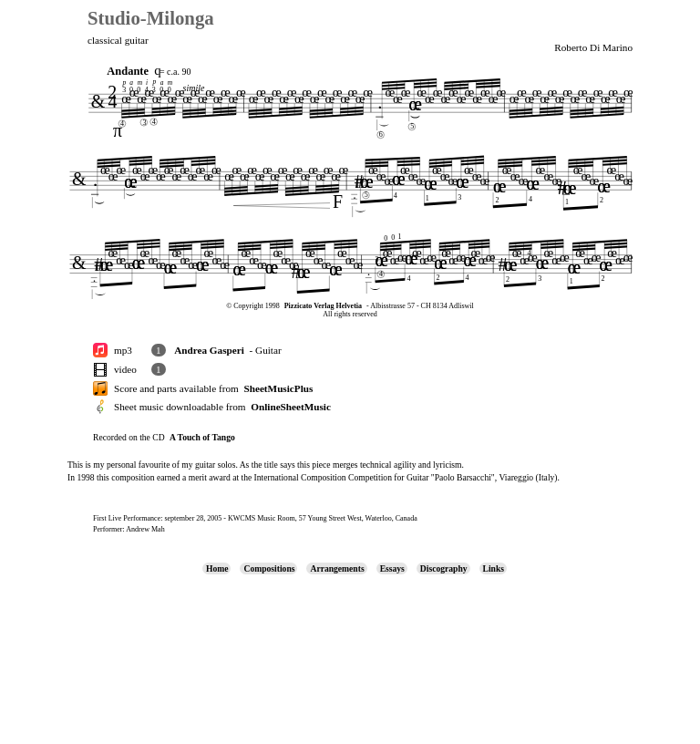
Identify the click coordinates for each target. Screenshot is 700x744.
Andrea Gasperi (209, 350)
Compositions (269, 568)
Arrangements (337, 568)
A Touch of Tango (202, 437)
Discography (444, 568)
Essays (392, 568)
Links (494, 568)
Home (217, 568)
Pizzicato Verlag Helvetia (323, 306)
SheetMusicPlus (278, 388)
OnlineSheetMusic (291, 407)
